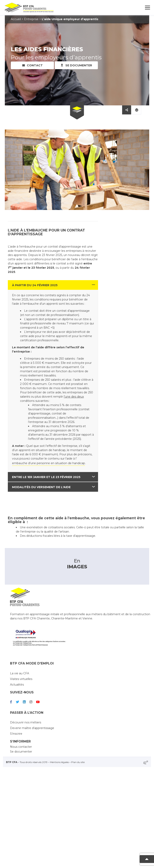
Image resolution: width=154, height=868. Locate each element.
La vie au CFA (20, 651)
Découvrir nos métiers (26, 700)
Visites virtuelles (21, 657)
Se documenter (79, 65)
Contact (35, 65)
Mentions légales (59, 740)
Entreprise (31, 19)
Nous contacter (21, 725)
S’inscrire (16, 712)
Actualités (17, 663)
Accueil (16, 19)
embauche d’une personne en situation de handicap (49, 463)
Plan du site (78, 740)
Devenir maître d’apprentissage (32, 706)
